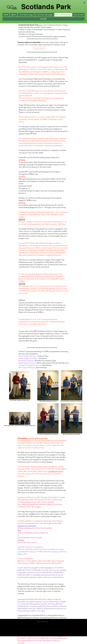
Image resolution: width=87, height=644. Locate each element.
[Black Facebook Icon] (84, 3)
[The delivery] (39, 48)
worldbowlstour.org (56, 471)
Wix (47, 622)
